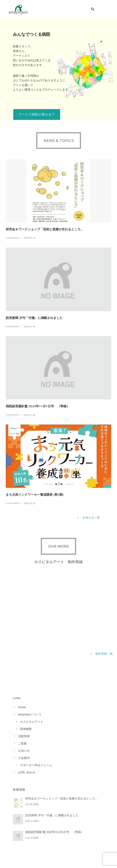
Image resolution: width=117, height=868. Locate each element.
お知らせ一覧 (88, 518)
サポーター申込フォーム (36, 765)
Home (22, 707)
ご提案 (22, 743)
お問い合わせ (27, 772)
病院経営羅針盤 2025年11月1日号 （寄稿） (38, 406)
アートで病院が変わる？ (37, 114)
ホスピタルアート (32, 722)
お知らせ (24, 751)
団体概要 (26, 729)
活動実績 (24, 736)
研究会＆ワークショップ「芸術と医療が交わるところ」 (45, 229)
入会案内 (24, 758)
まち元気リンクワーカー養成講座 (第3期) (35, 494)
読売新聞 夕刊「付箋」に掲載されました (34, 318)
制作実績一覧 (101, 654)
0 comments (13, 238)
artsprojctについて (30, 714)
